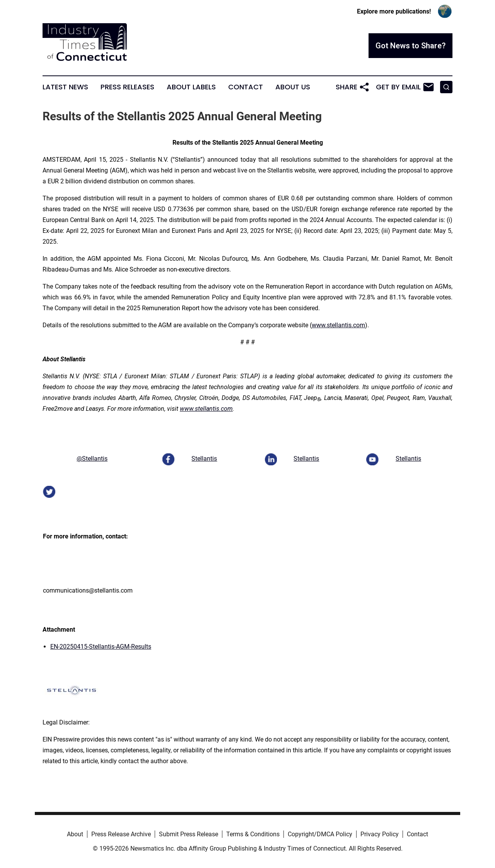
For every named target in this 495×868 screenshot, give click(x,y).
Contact (246, 87)
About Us (293, 87)
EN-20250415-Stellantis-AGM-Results (101, 647)
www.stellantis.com (338, 325)
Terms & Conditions (253, 834)
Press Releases (127, 87)
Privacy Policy (380, 834)
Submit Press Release (189, 834)
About (75, 834)
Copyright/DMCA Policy (320, 834)
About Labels (191, 87)
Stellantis (204, 459)
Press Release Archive (121, 834)
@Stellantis (92, 459)
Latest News (65, 87)
